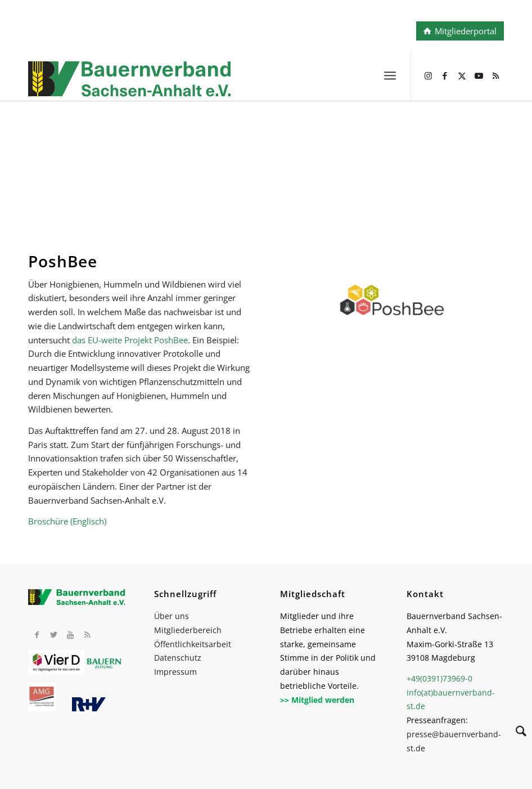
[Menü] (390, 75)
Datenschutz (178, 658)
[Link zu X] (462, 75)
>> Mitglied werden (317, 700)
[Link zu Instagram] (428, 75)
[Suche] (515, 733)
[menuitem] (390, 75)
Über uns (172, 616)
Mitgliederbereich (188, 630)
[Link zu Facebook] (445, 75)
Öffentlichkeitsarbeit (193, 644)
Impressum (175, 672)
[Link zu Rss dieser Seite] (495, 75)
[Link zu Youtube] (479, 75)
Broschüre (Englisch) (67, 521)
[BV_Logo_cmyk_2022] (218, 87)
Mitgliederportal (466, 31)
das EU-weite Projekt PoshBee (130, 340)
